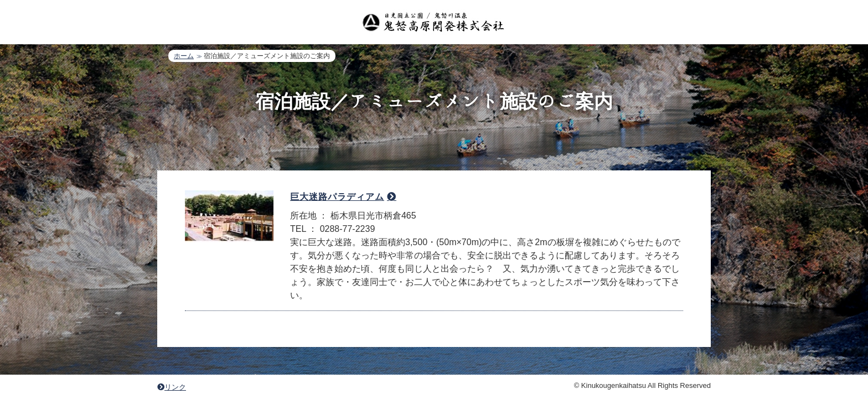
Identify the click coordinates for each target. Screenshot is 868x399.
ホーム (184, 56)
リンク (172, 387)
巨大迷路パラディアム (337, 197)
